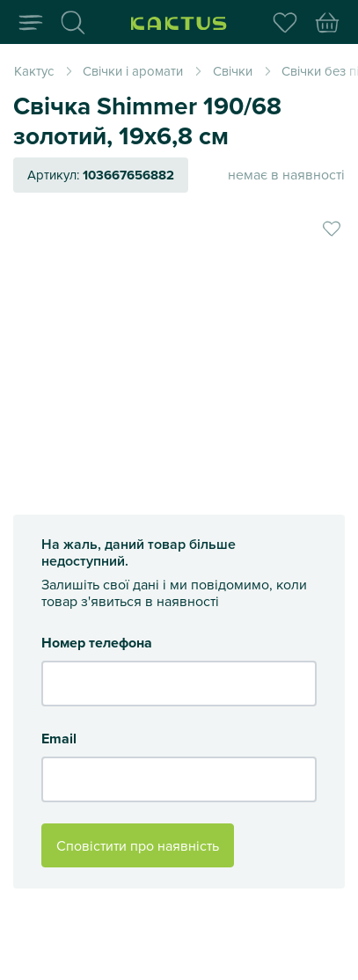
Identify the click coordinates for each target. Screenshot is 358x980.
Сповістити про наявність (138, 845)
